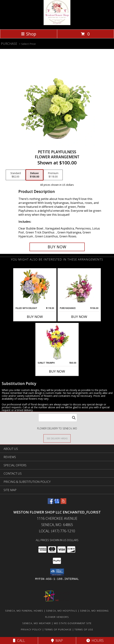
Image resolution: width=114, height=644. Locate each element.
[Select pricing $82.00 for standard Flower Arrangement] (16, 175)
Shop (29, 34)
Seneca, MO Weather (37, 623)
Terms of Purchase (58, 629)
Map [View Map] (57, 641)
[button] (57, 572)
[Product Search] (58, 418)
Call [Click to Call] (19, 641)
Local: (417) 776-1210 (57, 531)
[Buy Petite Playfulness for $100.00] (57, 247)
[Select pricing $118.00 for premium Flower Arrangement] (53, 175)
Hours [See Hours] (95, 641)
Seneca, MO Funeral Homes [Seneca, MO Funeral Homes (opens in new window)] (24, 611)
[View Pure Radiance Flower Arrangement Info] (79, 288)
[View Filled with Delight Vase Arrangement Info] (35, 288)
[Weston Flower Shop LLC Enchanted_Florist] (57, 24)
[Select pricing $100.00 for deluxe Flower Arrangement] (34, 175)
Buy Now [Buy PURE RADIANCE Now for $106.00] (79, 317)
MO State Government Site (73, 623)
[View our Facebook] (51, 503)
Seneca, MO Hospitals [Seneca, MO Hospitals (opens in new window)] (62, 611)
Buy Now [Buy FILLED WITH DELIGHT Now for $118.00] (35, 317)
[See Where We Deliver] (57, 438)
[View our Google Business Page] (57, 503)
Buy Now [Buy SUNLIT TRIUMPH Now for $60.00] (57, 371)
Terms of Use (84, 629)
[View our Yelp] (63, 503)
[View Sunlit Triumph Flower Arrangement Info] (57, 342)
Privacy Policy (31, 629)
